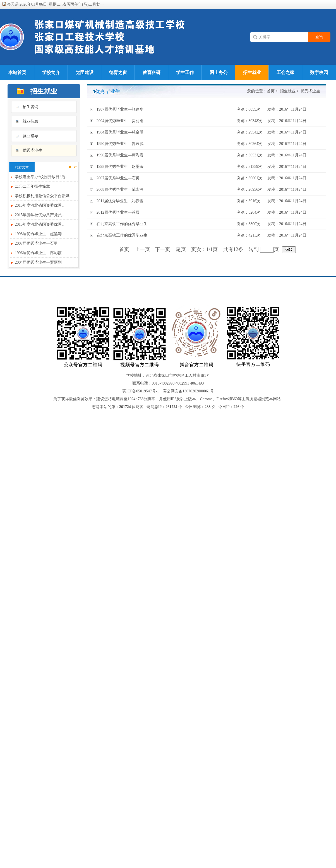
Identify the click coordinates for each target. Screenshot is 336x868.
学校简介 (51, 72)
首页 (271, 91)
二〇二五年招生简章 (32, 186)
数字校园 (319, 72)
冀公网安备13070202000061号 (188, 391)
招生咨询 (30, 107)
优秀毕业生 (32, 150)
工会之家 (285, 72)
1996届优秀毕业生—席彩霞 (38, 253)
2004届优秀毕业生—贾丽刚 (38, 262)
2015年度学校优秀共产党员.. (39, 215)
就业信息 (30, 121)
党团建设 (85, 72)
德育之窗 (118, 72)
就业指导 (30, 136)
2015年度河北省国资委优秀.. (39, 205)
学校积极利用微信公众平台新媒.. (43, 196)
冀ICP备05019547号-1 (141, 391)
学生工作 (185, 72)
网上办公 (219, 72)
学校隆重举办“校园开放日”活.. (41, 177)
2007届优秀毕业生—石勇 (36, 243)
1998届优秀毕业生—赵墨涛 (38, 234)
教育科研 (152, 72)
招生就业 (252, 72)
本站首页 (17, 72)
